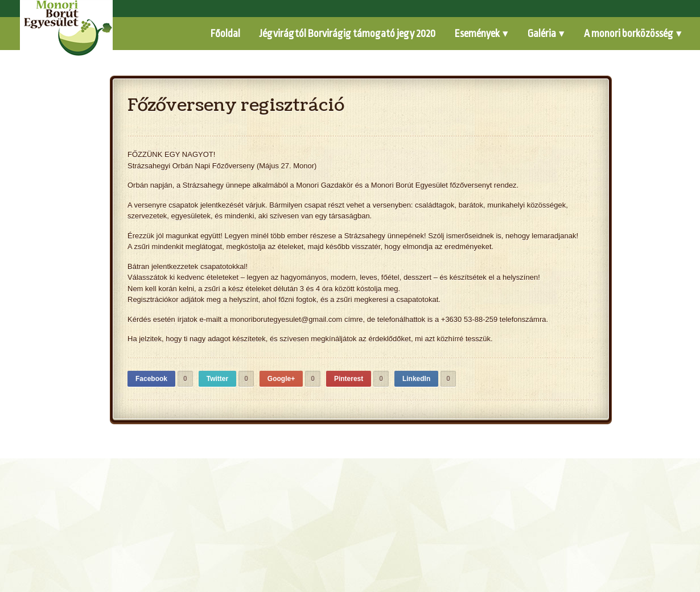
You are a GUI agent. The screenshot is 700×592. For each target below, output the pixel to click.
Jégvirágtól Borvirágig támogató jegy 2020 (347, 34)
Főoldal (225, 34)
